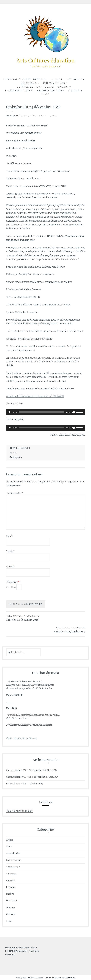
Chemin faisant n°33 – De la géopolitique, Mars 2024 (32, 777)
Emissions (29, 83)
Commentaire (15, 493)
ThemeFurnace (69, 977)
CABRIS (63, 87)
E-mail (10, 551)
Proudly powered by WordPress (29, 977)
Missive (10, 894)
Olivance (11, 907)
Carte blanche (13, 853)
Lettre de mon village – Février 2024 (25, 784)
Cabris (9, 847)
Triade (9, 921)
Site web (10, 567)
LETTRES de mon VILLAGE (35, 87)
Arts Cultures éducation (46, 60)
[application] (45, 412)
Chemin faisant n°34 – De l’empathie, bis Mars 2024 (32, 770)
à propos (75, 91)
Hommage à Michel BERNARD (25, 79)
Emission (12, 116)
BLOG (46, 94)
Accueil (57, 79)
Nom (9, 536)
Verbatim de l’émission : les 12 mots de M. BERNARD (35, 396)
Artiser (10, 840)
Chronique (11, 874)
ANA (15, 453)
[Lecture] (10, 412)
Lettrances (76, 79)
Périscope (11, 914)
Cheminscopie (13, 867)
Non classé (11, 901)
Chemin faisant (55, 83)
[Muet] (73, 412)
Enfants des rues (51, 91)
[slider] (41, 412)
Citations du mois (19, 91)
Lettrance (11, 887)
